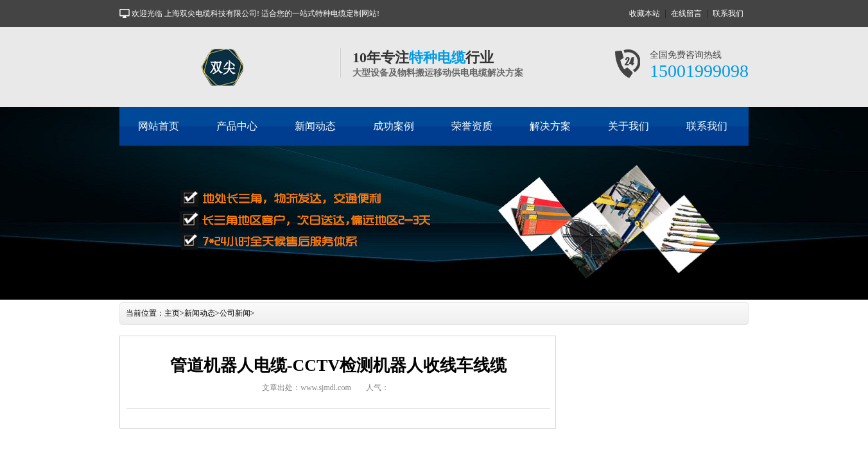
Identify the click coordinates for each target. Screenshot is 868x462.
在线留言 (686, 14)
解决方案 (550, 126)
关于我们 (629, 126)
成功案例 (394, 126)
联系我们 (728, 14)
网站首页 (159, 126)
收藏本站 (645, 14)
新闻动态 (315, 126)
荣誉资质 (472, 126)
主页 (172, 313)
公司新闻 (235, 313)
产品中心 (237, 126)
